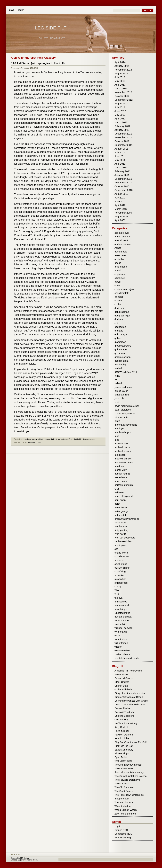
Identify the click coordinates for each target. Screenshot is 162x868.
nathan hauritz (122, 474)
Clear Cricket (122, 682)
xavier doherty (122, 654)
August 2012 (121, 103)
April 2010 (120, 205)
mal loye (119, 428)
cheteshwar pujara (29, 439)
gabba (118, 338)
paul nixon (120, 500)
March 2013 (121, 88)
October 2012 (122, 96)
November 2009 (123, 213)
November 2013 (123, 70)
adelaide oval (122, 233)
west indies (121, 639)
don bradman (122, 312)
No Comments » (89, 439)
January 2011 (122, 175)
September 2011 (124, 145)
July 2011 (120, 152)
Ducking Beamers (124, 716)
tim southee (121, 602)
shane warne (121, 553)
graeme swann (122, 357)
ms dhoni (119, 466)
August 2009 (121, 216)
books (118, 263)
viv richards (121, 632)
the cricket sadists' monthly (129, 772)
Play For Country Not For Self (131, 742)
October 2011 (122, 141)
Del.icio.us (31, 442)
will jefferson (121, 643)
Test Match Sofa (123, 761)
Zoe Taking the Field (126, 814)
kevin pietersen (62, 439)
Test (71, 439)
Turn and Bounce (124, 802)
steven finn (120, 579)
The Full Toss (122, 783)
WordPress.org (123, 837)
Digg (39, 442)
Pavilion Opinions (124, 735)
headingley (120, 364)
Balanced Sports (123, 678)
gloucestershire (123, 346)
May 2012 (120, 115)
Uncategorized (122, 613)
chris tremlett (121, 293)
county (118, 300)
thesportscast (122, 799)
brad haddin (121, 267)
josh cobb (120, 398)
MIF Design (24, 858)
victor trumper (122, 620)
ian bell (118, 368)
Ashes (118, 248)
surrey (118, 586)
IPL (116, 380)
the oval (119, 598)
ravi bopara (121, 526)
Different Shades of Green (129, 697)
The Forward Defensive (127, 780)
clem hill (119, 297)
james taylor (121, 391)
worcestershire (122, 650)
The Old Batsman (124, 787)
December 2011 (123, 134)
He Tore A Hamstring (126, 723)
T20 (117, 590)
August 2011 (121, 149)
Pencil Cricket (122, 738)
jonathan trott (122, 395)
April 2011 (120, 164)
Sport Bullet (121, 757)
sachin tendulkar (123, 541)
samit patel (120, 545)
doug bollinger (122, 316)
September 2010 (124, 190)
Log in (118, 826)
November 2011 (123, 137)
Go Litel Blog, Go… (125, 720)
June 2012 (120, 111)
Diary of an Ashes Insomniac (130, 693)
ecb (116, 323)
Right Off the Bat (124, 746)
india (53, 439)
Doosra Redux (122, 708)
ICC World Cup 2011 (126, 372)
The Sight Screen (124, 791)
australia (119, 259)
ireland (118, 383)
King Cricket (121, 727)
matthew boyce (123, 432)
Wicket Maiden (122, 806)
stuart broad (121, 583)
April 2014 (120, 62)
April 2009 (120, 220)
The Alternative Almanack (128, 765)
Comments (123, 834)
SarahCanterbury (124, 750)
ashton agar (121, 252)
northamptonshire (124, 485)
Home (12, 10)
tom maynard (122, 605)
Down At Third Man (125, 712)
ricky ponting (121, 530)
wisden (118, 647)
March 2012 (121, 122)
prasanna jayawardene (127, 519)
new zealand (121, 481)
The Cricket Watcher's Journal (131, 776)
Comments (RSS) (31, 860)
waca (117, 635)
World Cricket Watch (126, 810)
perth (117, 504)
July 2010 (120, 198)
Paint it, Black (122, 731)
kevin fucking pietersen (127, 406)
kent (117, 402)
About (21, 10)
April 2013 (120, 85)
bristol (118, 270)
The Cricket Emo (124, 768)
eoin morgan (121, 334)
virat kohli (77, 439)
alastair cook (121, 240)
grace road (120, 353)
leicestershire (122, 417)
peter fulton (121, 507)
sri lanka (119, 575)
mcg (117, 440)
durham (119, 319)
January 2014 (122, 66)
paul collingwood (124, 496)
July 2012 (120, 107)
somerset (120, 560)
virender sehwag (123, 628)
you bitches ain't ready (127, 658)
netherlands (121, 477)
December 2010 (123, 179)
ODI (117, 489)
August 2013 (121, 73)
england (47, 439)
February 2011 (122, 171)
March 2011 (121, 167)
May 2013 (120, 81)
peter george (121, 511)
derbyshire (120, 308)
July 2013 (120, 77)
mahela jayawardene (126, 425)
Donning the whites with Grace (131, 701)
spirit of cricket (122, 568)
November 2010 (123, 183)
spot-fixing (120, 571)
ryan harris (120, 534)
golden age (121, 349)
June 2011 (120, 156)
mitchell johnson (123, 459)
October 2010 (122, 186)
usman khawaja (123, 617)
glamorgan (120, 342)
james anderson (123, 387)
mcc (117, 436)
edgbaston (120, 327)
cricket (40, 439)
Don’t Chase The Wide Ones (130, 704)
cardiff (118, 282)
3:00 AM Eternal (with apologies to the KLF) (38, 63)
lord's (117, 421)
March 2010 (121, 209)
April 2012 (120, 119)
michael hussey (123, 451)
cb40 (117, 285)
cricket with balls (123, 689)
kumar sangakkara (125, 413)
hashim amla (121, 361)
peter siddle (121, 515)
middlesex (120, 455)
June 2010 (120, 201)
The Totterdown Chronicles (129, 795)
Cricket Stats (121, 686)
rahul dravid (121, 523)
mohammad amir (124, 462)
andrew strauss (123, 244)
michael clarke (122, 447)
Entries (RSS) (16, 860)
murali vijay (121, 470)
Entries (121, 830)
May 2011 (120, 160)
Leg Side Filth (53, 28)
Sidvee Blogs (122, 753)
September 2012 (124, 100)
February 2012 (122, 126)
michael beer (121, 443)
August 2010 (121, 194)
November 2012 (123, 92)
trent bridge (121, 609)
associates (120, 255)
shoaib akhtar (122, 556)
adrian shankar (123, 237)
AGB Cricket (121, 674)
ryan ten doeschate (125, 538)
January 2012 (122, 130)
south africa (121, 564)
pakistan (119, 492)
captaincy (120, 274)
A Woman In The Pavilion (128, 671)
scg (116, 549)
